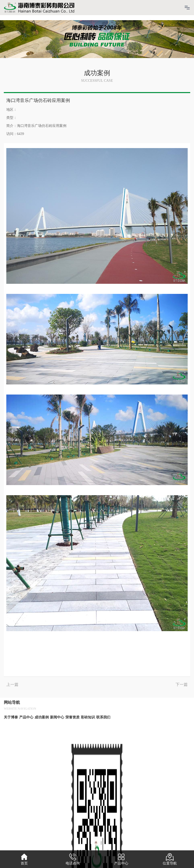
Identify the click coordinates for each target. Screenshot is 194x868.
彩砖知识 (88, 717)
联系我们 (103, 717)
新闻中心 (57, 717)
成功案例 (42, 717)
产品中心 (26, 717)
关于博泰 (11, 717)
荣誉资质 (72, 717)
